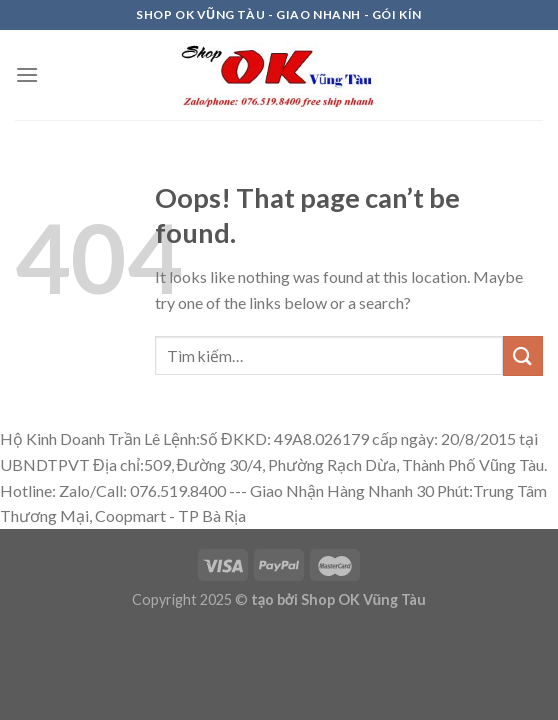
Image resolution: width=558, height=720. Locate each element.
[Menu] (27, 74)
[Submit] (523, 355)
